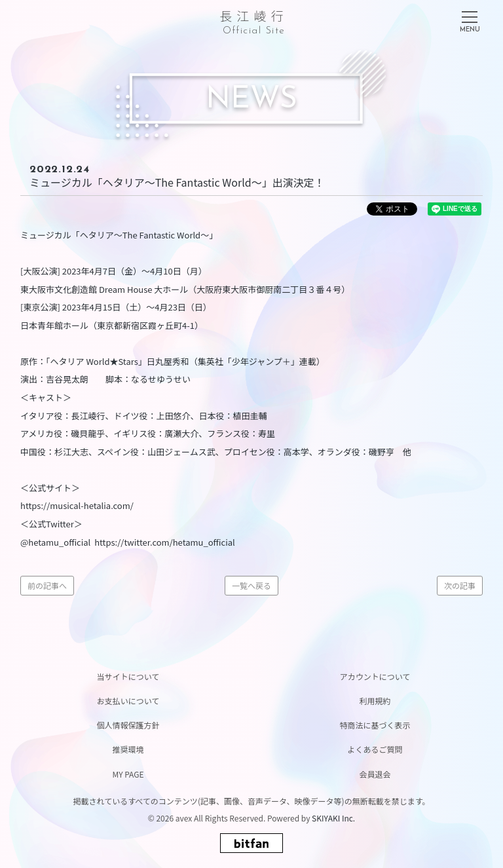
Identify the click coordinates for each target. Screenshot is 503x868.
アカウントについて (375, 676)
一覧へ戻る (251, 585)
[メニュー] (470, 19)
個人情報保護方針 (128, 725)
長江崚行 (253, 20)
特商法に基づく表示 (375, 725)
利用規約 (375, 701)
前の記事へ (47, 585)
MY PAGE (128, 774)
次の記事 (460, 585)
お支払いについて (128, 701)
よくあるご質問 (375, 749)
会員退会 (375, 774)
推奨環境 (128, 749)
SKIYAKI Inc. (333, 818)
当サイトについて (128, 676)
